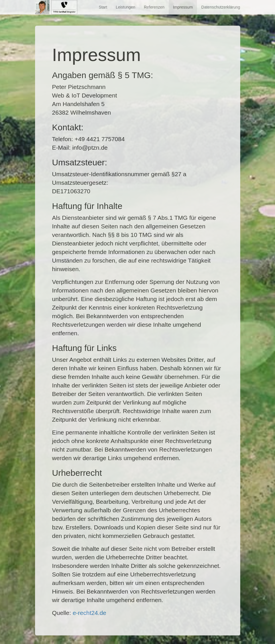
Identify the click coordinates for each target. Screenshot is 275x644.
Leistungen (126, 7)
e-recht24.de (89, 613)
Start (103, 7)
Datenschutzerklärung (221, 7)
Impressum (183, 7)
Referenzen (154, 7)
